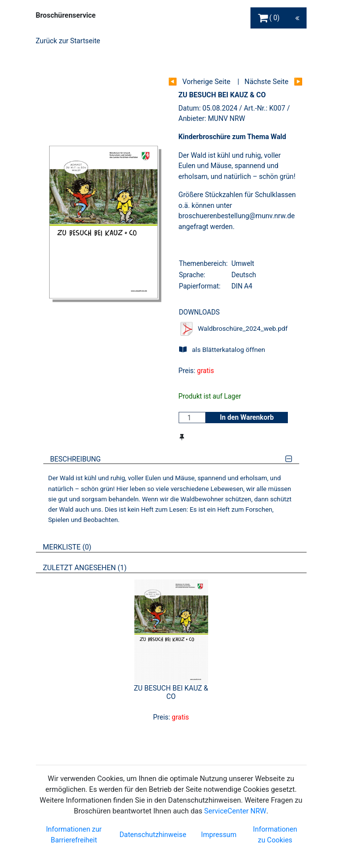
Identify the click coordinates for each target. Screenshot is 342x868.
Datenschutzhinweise (153, 835)
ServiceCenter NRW (235, 811)
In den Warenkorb (247, 417)
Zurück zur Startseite (68, 41)
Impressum (219, 835)
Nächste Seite (266, 82)
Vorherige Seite (206, 82)
